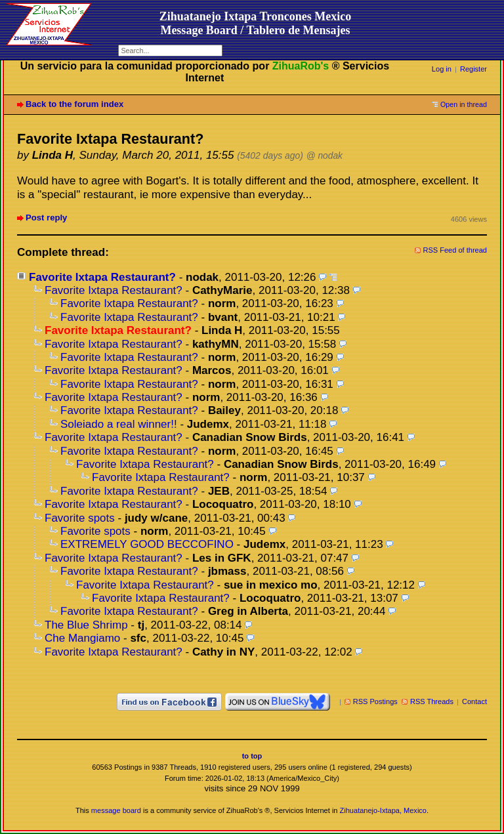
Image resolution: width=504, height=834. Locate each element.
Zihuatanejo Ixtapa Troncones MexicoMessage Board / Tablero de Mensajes (256, 23)
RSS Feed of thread (455, 250)
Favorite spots (80, 518)
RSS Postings (375, 701)
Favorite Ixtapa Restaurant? (102, 277)
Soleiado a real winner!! (119, 424)
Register (473, 69)
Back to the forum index (74, 104)
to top (252, 756)
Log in (442, 69)
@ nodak (325, 156)
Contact (474, 701)
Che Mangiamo (82, 638)
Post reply (46, 218)
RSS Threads (432, 701)
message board (116, 810)
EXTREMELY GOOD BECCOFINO (147, 544)
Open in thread (464, 104)
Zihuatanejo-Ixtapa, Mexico (383, 810)
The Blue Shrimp (86, 625)
